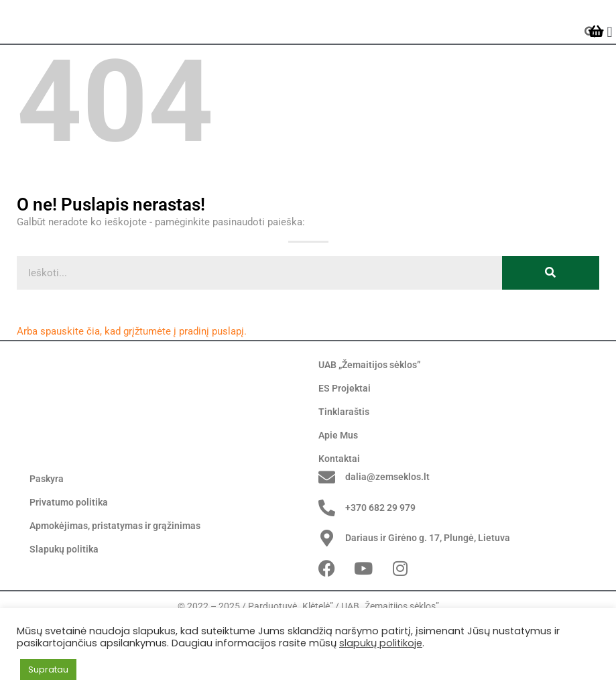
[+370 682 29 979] (327, 576)
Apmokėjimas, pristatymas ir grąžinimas (115, 595)
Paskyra (47, 548)
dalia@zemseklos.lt (387, 546)
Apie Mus (338, 480)
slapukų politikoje (381, 643)
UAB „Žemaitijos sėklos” (370, 410)
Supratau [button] (48, 669)
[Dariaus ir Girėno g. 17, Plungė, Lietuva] (327, 607)
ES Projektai (345, 433)
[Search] (551, 317)
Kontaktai (339, 504)
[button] (610, 54)
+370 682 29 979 (380, 576)
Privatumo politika (69, 571)
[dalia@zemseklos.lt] (327, 546)
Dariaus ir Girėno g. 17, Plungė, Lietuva (428, 607)
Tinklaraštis (344, 457)
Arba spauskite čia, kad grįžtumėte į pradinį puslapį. (132, 375)
